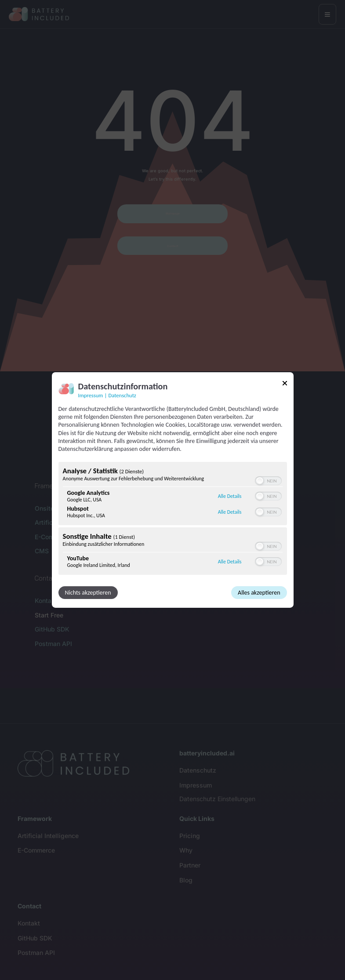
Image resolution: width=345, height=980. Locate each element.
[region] (173, 519)
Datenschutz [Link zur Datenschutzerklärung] (122, 395)
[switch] (268, 481)
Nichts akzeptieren (88, 593)
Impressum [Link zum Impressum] (91, 395)
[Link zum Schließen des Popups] (285, 385)
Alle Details (230, 496)
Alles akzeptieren (259, 593)
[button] (260, 481)
